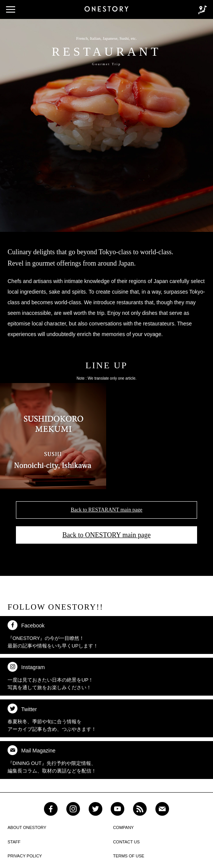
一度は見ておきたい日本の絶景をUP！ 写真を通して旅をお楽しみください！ (50, 676)
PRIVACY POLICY (25, 856)
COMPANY (123, 827)
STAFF (14, 842)
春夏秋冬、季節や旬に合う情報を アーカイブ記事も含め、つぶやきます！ (52, 718)
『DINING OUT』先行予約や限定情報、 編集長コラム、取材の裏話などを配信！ (52, 759)
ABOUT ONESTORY (27, 827)
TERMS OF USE (129, 856)
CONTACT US (126, 842)
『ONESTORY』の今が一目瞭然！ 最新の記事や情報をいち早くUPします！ (53, 634)
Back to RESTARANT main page (106, 510)
